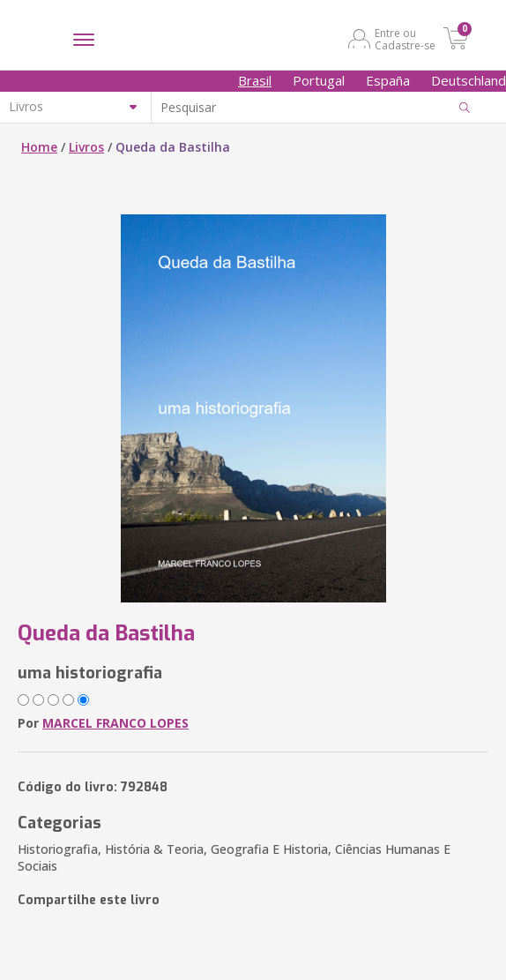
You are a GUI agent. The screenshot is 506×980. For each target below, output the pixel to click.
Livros (86, 147)
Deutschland (469, 80)
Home (39, 147)
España (388, 80)
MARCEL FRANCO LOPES (115, 723)
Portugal (319, 80)
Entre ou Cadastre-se (405, 39)
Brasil (255, 80)
